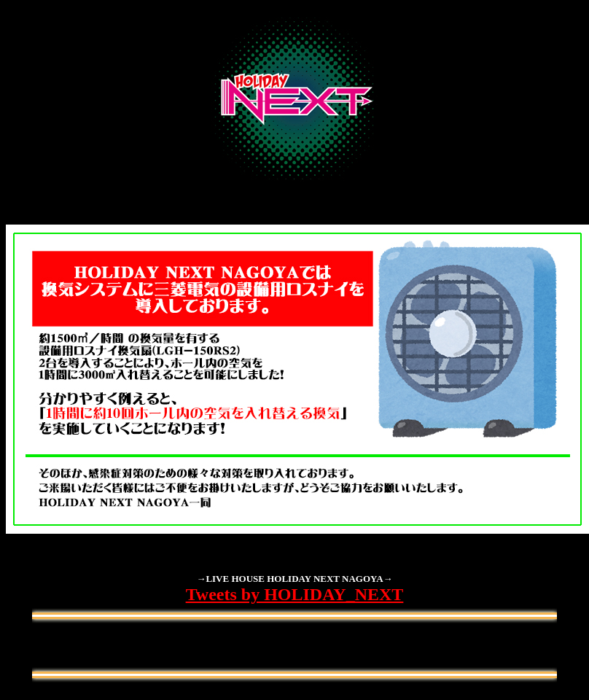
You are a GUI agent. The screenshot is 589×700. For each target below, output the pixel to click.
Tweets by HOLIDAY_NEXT (295, 594)
